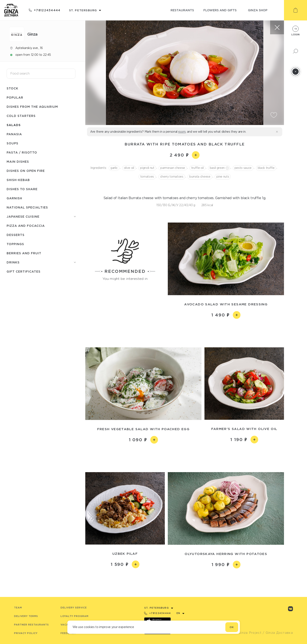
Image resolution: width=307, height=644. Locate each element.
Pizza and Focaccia (26, 226)
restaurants (182, 10)
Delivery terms (26, 616)
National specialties (27, 207)
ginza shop (258, 10)
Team (18, 608)
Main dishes (18, 162)
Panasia (14, 134)
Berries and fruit (24, 253)
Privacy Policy (26, 633)
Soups (12, 143)
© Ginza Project (248, 633)
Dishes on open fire (26, 171)
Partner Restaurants (31, 625)
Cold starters (21, 116)
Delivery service (74, 608)
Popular (15, 97)
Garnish (14, 198)
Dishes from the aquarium (32, 107)
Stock (12, 88)
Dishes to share (22, 189)
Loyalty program (75, 616)
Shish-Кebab (18, 180)
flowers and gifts (220, 10)
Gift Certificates (24, 271)
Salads (14, 125)
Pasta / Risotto (22, 152)
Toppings (15, 244)
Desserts (16, 235)
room (182, 132)
